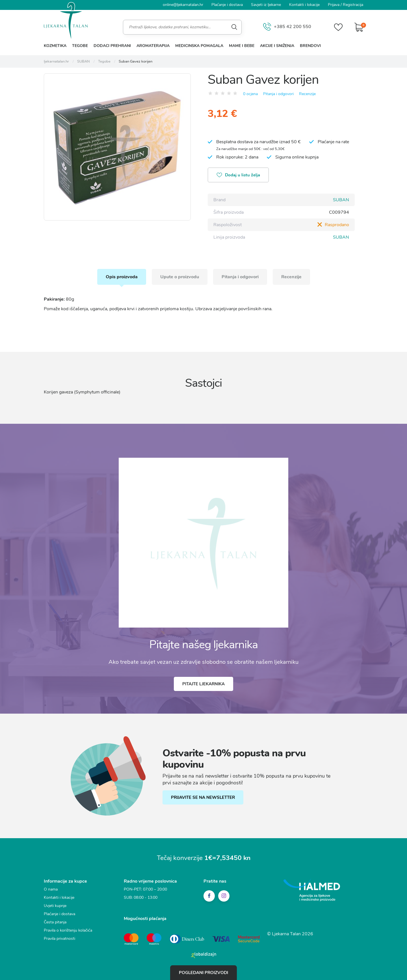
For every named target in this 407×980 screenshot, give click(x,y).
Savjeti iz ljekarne (266, 5)
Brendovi (310, 46)
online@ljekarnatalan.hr (183, 5)
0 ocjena (250, 94)
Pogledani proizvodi (203, 973)
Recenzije (307, 94)
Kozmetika (55, 46)
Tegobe (80, 46)
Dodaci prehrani (112, 46)
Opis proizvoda (122, 277)
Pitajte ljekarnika (203, 684)
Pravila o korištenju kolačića (68, 930)
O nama (51, 889)
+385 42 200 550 (287, 27)
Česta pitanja (55, 922)
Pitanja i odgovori (278, 94)
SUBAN (341, 200)
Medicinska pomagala (199, 46)
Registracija (353, 5)
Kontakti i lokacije (304, 5)
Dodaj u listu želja (238, 176)
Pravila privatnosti (59, 939)
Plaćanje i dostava (227, 5)
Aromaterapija (153, 46)
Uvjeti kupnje (55, 906)
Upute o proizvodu (180, 277)
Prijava (334, 5)
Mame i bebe (242, 46)
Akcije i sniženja (277, 46)
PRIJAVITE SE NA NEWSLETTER (203, 797)
